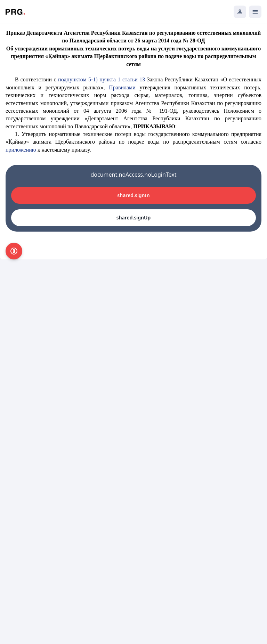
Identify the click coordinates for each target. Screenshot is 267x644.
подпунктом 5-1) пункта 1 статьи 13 (102, 79)
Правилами (122, 87)
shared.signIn (133, 195)
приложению (21, 150)
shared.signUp (133, 218)
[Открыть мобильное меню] (255, 12)
